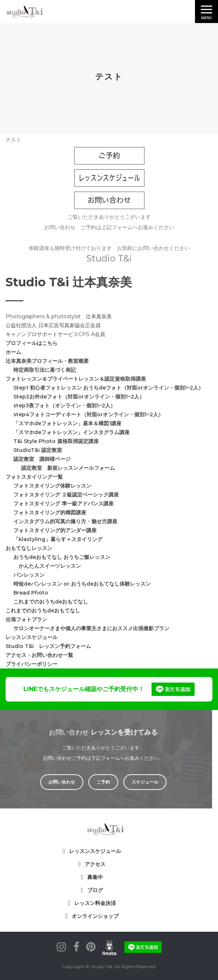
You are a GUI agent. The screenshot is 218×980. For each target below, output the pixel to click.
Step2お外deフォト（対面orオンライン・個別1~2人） (79, 397)
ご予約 (95, 782)
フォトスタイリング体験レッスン (52, 486)
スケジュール (137, 782)
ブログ (95, 890)
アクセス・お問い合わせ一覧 (39, 655)
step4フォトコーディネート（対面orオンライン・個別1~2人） (88, 414)
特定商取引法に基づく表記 (45, 370)
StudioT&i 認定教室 (38, 450)
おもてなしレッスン (29, 548)
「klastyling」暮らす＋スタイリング (58, 539)
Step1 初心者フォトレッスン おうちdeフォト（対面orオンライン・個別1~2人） (108, 388)
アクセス (95, 864)
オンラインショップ (95, 916)
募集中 (95, 877)
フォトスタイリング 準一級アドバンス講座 (64, 504)
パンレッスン (29, 575)
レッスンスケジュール (32, 637)
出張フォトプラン (26, 619)
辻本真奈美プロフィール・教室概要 (47, 361)
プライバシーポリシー (32, 664)
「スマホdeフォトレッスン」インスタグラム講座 (71, 432)
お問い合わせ (54, 782)
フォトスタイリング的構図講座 (50, 512)
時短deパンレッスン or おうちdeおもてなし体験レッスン (82, 584)
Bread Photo (31, 593)
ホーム (13, 352)
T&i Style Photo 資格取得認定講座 (56, 441)
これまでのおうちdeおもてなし (51, 602)
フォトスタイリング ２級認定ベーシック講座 (66, 495)
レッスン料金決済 (95, 903)
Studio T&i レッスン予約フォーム (48, 646)
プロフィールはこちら (32, 343)
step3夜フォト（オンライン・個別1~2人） (64, 406)
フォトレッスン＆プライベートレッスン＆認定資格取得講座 (76, 379)
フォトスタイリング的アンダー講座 (55, 530)
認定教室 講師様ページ (42, 459)
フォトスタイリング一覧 (34, 477)
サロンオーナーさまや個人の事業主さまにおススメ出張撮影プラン (91, 628)
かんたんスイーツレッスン (47, 566)
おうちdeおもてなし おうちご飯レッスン (62, 557)
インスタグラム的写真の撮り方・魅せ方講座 (65, 521)
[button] (206, 12)
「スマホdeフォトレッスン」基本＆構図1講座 (67, 423)
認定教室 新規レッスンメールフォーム (68, 468)
